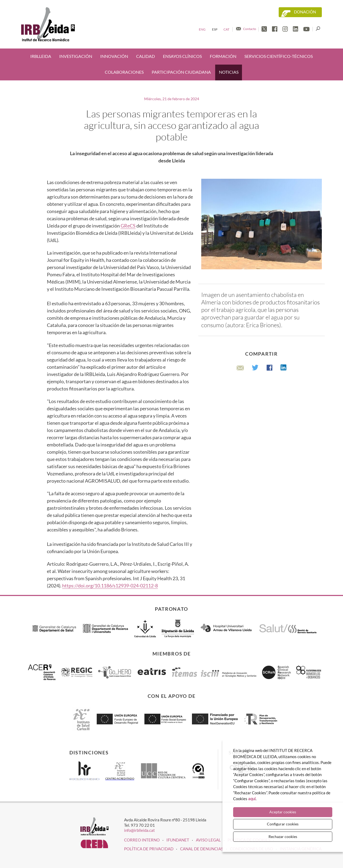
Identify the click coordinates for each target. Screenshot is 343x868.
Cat (226, 29)
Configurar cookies (283, 824)
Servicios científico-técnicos (279, 56)
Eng (202, 29)
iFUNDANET (178, 840)
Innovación (114, 56)
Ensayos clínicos (182, 56)
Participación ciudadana (181, 72)
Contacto (250, 29)
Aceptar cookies (283, 812)
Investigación (76, 56)
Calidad (146, 56)
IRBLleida (41, 56)
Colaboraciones (124, 72)
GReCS (128, 226)
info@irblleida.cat (139, 830)
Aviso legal (208, 840)
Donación (305, 12)
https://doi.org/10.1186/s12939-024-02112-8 (110, 586)
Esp (215, 29)
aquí (252, 799)
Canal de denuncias (202, 849)
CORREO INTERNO (142, 840)
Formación (223, 56)
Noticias (229, 72)
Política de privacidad (149, 849)
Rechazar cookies (283, 837)
